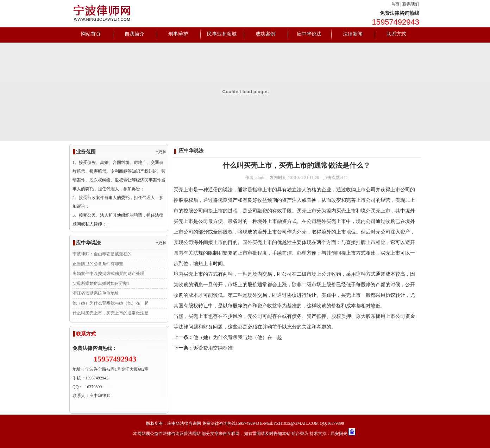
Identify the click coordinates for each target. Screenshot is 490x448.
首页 (395, 4)
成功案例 (265, 34)
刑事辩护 (178, 34)
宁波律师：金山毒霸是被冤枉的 (102, 254)
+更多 (161, 152)
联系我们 (411, 4)
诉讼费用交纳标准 (213, 348)
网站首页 (91, 34)
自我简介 (134, 34)
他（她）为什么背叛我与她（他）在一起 (111, 303)
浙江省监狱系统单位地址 (96, 293)
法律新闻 (353, 34)
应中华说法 (309, 34)
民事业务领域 (222, 34)
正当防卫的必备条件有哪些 (98, 264)
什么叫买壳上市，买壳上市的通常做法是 (111, 313)
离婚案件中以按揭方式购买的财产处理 (108, 274)
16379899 (93, 387)
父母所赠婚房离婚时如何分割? (101, 283)
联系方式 (396, 34)
